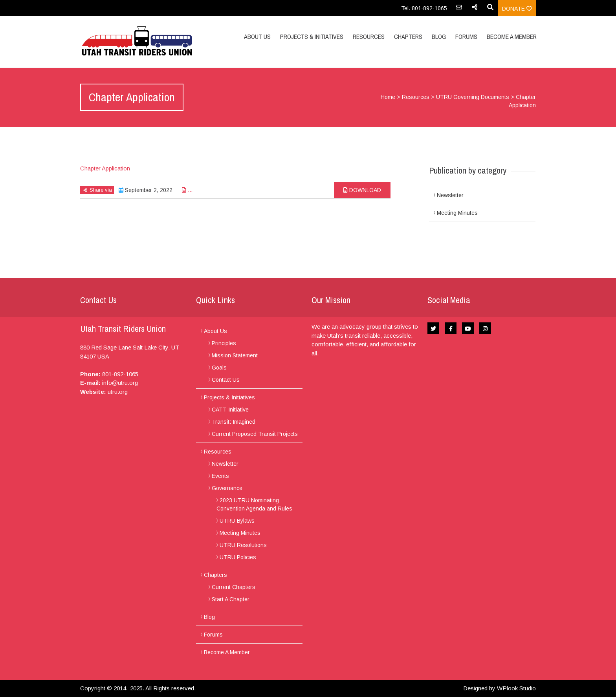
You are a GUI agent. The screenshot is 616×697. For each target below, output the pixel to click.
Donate (517, 9)
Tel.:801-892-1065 (424, 8)
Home (388, 97)
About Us (257, 37)
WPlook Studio (516, 688)
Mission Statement (235, 355)
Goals (219, 368)
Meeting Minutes (457, 213)
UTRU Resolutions (243, 545)
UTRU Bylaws (237, 521)
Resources (369, 37)
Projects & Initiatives (312, 37)
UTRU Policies (238, 557)
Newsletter (450, 195)
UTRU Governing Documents (473, 97)
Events (220, 476)
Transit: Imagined (234, 422)
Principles (224, 343)
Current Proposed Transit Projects (255, 434)
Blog (439, 37)
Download (362, 190)
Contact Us (226, 380)
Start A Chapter (231, 599)
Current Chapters (234, 587)
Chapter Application (105, 168)
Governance (227, 488)
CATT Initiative (230, 410)
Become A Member (512, 37)
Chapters (408, 37)
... (187, 190)
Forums (466, 37)
